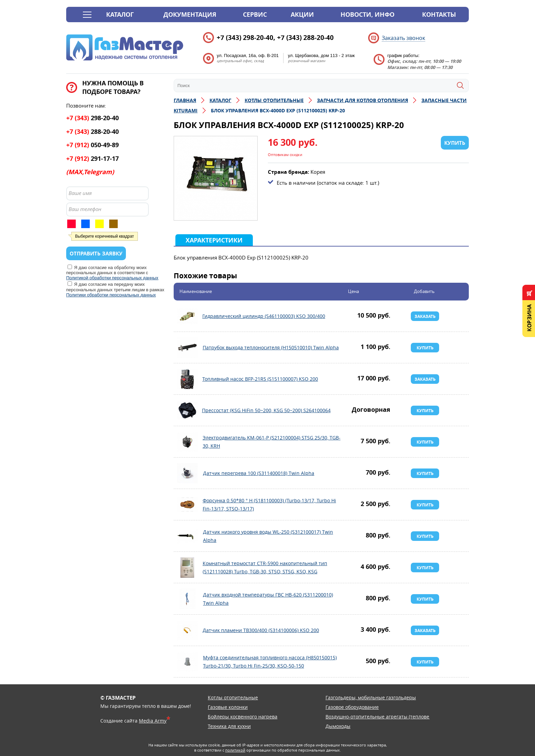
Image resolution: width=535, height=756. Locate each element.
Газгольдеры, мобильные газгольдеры (371, 697)
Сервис (255, 15)
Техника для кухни (229, 726)
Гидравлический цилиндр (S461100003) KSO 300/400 (187, 316)
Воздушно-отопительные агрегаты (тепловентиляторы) (391, 717)
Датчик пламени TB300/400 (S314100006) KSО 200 (187, 630)
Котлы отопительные (233, 697)
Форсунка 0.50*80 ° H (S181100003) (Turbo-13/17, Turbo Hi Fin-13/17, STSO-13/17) (187, 505)
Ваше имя (80, 193)
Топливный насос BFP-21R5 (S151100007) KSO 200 (187, 379)
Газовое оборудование (352, 707)
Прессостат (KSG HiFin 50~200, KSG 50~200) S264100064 (187, 410)
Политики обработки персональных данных (111, 295)
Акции (302, 15)
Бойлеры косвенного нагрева (243, 717)
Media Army (153, 721)
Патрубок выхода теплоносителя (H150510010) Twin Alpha (187, 348)
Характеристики (214, 240)
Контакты (439, 15)
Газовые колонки (228, 707)
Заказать (425, 316)
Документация (190, 15)
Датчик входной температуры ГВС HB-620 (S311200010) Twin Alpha (187, 599)
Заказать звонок (403, 38)
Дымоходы (338, 726)
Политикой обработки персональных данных (112, 278)
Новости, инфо (367, 15)
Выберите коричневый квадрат (105, 236)
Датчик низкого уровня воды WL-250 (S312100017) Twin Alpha (187, 536)
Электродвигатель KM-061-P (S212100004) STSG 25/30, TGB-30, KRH (187, 442)
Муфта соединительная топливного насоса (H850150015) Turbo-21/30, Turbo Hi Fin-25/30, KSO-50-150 (187, 662)
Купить (425, 348)
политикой (235, 750)
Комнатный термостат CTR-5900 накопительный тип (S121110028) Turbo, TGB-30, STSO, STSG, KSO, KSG (187, 568)
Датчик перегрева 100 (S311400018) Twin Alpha (187, 473)
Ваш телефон (85, 209)
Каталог (120, 15)
